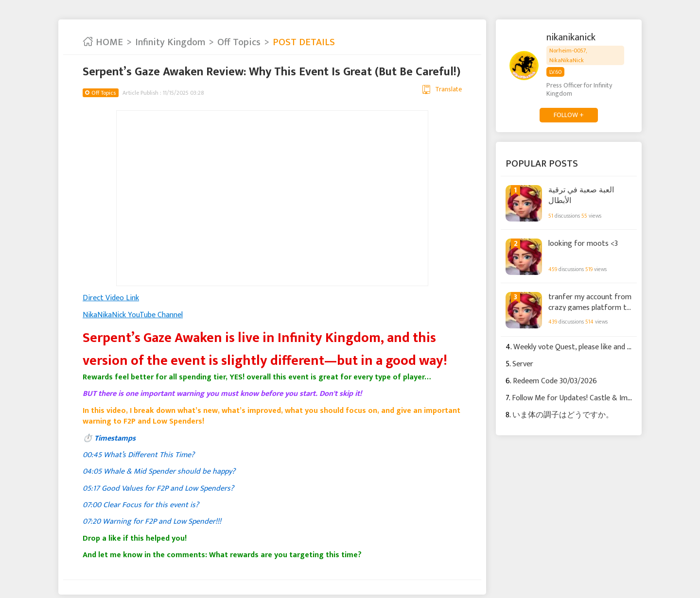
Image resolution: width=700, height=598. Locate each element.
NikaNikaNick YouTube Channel (133, 315)
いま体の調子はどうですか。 (563, 415)
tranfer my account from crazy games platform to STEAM (590, 301)
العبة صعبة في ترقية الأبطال (581, 195)
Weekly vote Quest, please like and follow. (581, 347)
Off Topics (239, 42)
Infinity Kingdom (170, 42)
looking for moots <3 (583, 244)
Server (523, 364)
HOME (103, 42)
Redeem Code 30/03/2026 (555, 381)
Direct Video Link (111, 298)
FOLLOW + (569, 115)
